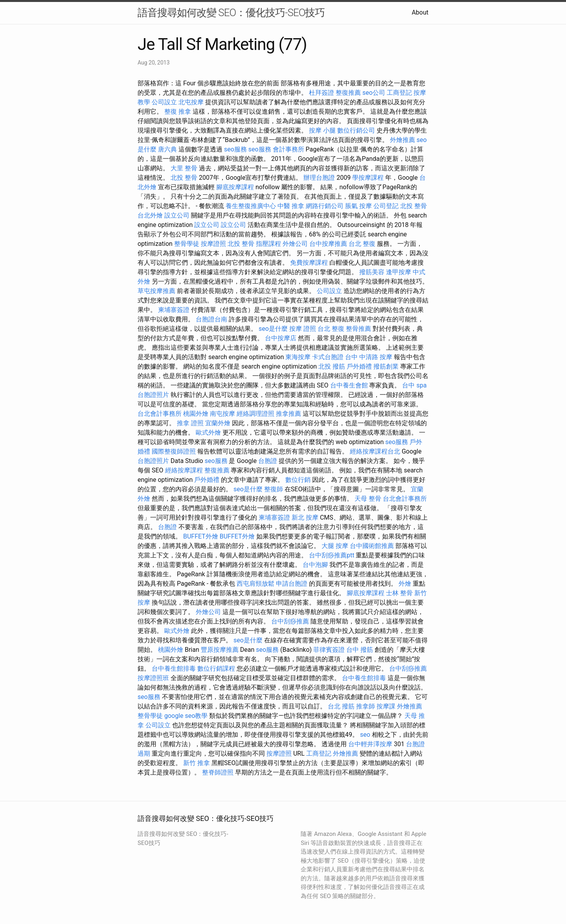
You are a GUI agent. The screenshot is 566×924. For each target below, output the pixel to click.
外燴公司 (295, 244)
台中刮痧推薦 (290, 621)
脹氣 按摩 (358, 206)
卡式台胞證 (328, 357)
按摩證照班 (153, 678)
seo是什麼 (273, 329)
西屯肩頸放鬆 (255, 584)
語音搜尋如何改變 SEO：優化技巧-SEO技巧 (231, 13)
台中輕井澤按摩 (370, 744)
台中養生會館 (349, 385)
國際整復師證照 (174, 451)
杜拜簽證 (322, 93)
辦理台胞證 (319, 178)
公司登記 (386, 206)
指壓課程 (268, 244)
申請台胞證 (292, 584)
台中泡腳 (315, 565)
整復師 (274, 489)
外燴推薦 (402, 140)
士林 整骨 (399, 593)
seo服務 (235, 149)
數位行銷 (298, 480)
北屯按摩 (191, 102)
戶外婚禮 (359, 366)
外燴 (405, 584)
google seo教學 (186, 716)
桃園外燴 (196, 414)
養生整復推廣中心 (251, 206)
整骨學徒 (187, 244)
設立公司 (177, 215)
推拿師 (366, 706)
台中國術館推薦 (372, 546)
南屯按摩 (222, 414)
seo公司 (374, 93)
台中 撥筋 (360, 650)
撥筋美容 (372, 272)
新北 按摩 (305, 517)
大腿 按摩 (335, 546)
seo (365, 735)
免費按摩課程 (309, 263)
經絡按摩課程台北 (375, 451)
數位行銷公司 (356, 130)
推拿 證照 (190, 423)
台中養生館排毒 (174, 669)
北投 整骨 (184, 178)
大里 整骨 (184, 168)
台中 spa (414, 385)
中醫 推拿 (291, 206)
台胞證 (268, 461)
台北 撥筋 (341, 706)
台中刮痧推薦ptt (332, 555)
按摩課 (386, 706)
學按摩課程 (368, 178)
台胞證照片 (153, 395)
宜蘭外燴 (218, 423)
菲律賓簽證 (329, 650)
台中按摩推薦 (328, 244)
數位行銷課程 (216, 669)
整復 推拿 (178, 112)
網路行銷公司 (325, 206)
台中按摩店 (281, 338)
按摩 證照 (303, 329)
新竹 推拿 (197, 763)
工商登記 (399, 93)
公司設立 (164, 102)
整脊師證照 (218, 772)
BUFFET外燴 (201, 536)
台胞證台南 (211, 319)
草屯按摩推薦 (156, 291)
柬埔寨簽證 (174, 310)
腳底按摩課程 (235, 187)
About (420, 12)
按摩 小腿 (322, 130)
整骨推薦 (358, 329)
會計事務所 (289, 149)
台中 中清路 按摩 (369, 357)
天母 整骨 (368, 499)
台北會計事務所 (160, 414)
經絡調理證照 (255, 414)
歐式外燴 (208, 432)
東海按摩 (298, 357)
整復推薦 (348, 93)
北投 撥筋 (332, 366)
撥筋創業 (386, 366)
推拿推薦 (289, 414)
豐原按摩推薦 (220, 650)
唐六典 (167, 149)
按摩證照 (213, 244)
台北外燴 (150, 215)
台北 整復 (362, 244)
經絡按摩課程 (184, 470)
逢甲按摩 (399, 272)
